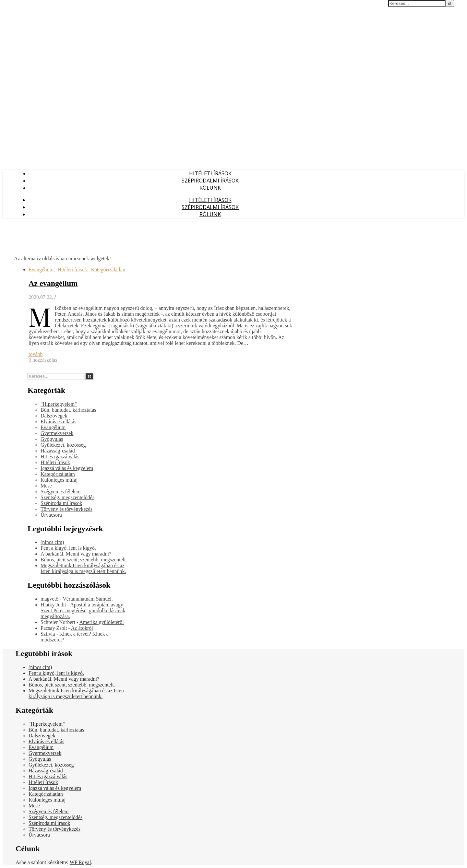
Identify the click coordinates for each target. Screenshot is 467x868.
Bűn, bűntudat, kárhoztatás (68, 410)
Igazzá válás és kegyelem (67, 468)
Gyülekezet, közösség (63, 445)
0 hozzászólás (43, 360)
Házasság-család (58, 451)
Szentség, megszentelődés (67, 497)
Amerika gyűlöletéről (102, 622)
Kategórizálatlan (108, 270)
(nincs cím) (52, 542)
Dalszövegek (54, 416)
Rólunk (210, 188)
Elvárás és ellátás (58, 422)
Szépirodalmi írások (210, 181)
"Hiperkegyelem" (59, 404)
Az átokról (82, 628)
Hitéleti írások (210, 173)
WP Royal (80, 862)
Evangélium (41, 270)
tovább (36, 354)
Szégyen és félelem (61, 492)
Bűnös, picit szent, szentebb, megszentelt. (84, 560)
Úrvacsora (51, 515)
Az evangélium (53, 283)
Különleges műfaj (59, 480)
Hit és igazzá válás (60, 457)
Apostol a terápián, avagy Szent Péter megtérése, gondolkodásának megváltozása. (83, 610)
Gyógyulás (52, 439)
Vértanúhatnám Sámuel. (88, 599)
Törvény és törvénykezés (66, 509)
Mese (46, 486)
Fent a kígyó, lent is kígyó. (68, 548)
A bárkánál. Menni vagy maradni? (76, 554)
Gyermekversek (57, 433)
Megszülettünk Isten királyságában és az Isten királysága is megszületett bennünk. (83, 568)
